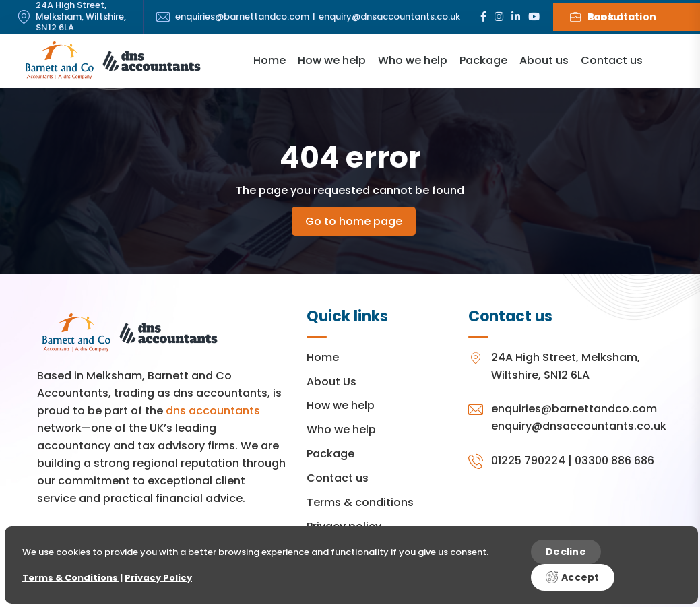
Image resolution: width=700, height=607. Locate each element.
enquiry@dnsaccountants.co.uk (389, 17)
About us (544, 60)
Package (483, 60)
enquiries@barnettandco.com (242, 17)
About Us (331, 382)
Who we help (413, 60)
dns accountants (213, 411)
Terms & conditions (360, 502)
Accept (573, 577)
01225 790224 (528, 460)
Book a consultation (613, 17)
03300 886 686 (614, 460)
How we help (332, 60)
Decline (566, 552)
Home (269, 60)
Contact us (612, 60)
